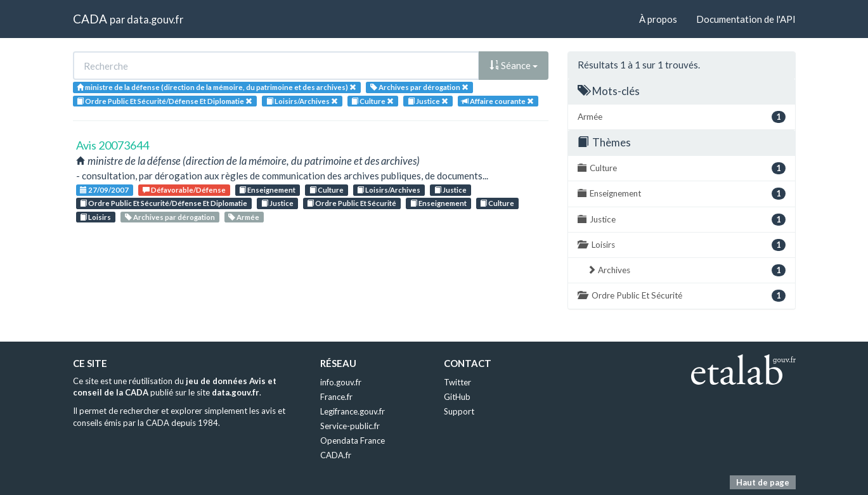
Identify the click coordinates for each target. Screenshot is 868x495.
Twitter (457, 382)
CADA (90, 19)
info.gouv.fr (341, 382)
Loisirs (95, 217)
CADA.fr (336, 455)
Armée (244, 217)
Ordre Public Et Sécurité (352, 203)
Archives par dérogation (170, 217)
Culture (327, 190)
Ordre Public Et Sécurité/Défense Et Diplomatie (164, 203)
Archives (686, 270)
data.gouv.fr (155, 19)
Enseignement (267, 190)
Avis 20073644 (113, 145)
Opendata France (353, 440)
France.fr (336, 397)
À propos (658, 19)
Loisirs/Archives (389, 190)
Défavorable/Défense (184, 190)
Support (459, 411)
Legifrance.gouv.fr (353, 411)
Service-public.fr (350, 426)
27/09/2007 (104, 190)
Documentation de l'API (746, 19)
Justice (450, 190)
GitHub (457, 397)
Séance (514, 65)
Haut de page (763, 482)
